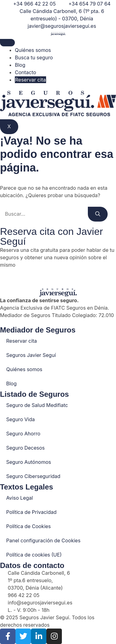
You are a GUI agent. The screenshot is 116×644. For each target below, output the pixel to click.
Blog (20, 65)
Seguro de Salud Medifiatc (37, 405)
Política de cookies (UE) (34, 555)
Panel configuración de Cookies (43, 540)
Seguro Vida (20, 419)
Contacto (26, 72)
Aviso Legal (19, 498)
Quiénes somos (33, 50)
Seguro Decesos (26, 448)
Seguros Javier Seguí (31, 355)
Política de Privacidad (31, 512)
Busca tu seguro (34, 57)
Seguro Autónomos (29, 462)
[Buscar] (98, 214)
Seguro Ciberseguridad (33, 476)
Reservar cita (30, 80)
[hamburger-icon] (7, 43)
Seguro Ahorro (23, 434)
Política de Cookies (28, 526)
